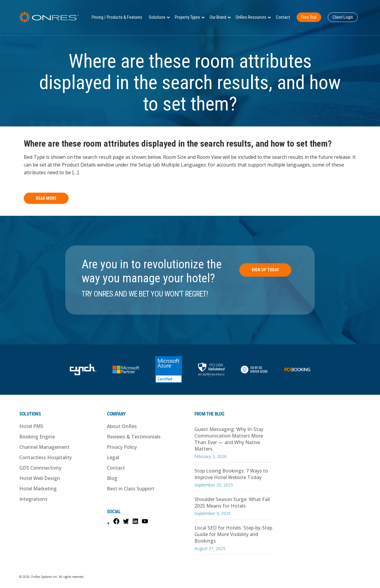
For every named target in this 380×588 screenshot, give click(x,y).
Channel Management (44, 447)
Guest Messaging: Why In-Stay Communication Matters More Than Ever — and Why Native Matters (229, 439)
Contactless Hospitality (46, 457)
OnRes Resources (251, 17)
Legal (113, 457)
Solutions (157, 17)
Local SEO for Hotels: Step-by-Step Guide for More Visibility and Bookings (233, 534)
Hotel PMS (31, 426)
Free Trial (309, 17)
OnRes (49, 17)
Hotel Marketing (38, 489)
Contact (283, 17)
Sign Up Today (265, 270)
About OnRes (122, 426)
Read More (46, 198)
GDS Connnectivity (40, 468)
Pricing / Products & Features (117, 17)
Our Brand (218, 17)
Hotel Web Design (40, 478)
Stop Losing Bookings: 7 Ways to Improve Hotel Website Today (231, 474)
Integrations (33, 499)
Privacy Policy (122, 447)
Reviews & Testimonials (134, 437)
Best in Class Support (131, 489)
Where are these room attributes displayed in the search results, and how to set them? (178, 144)
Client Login (343, 17)
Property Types (187, 17)
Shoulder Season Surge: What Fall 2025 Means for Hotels (232, 503)
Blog (112, 478)
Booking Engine (37, 437)
